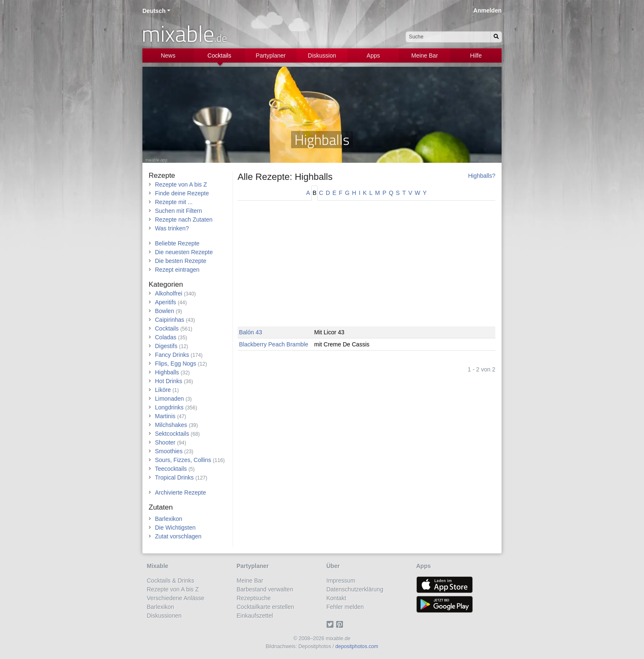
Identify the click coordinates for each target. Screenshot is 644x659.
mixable (184, 33)
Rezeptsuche (254, 598)
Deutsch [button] (154, 11)
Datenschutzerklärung (355, 589)
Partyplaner (271, 56)
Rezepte (162, 175)
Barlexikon (169, 519)
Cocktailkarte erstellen (266, 607)
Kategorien (166, 284)
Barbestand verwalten (265, 589)
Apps (373, 56)
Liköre (163, 390)
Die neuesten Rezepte (184, 252)
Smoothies (169, 451)
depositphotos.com (357, 646)
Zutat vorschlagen (178, 536)
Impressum (341, 581)
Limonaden (169, 399)
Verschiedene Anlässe (176, 598)
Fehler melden (345, 607)
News (168, 56)
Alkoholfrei (169, 293)
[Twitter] (331, 624)
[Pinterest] (341, 624)
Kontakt (336, 598)
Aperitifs (166, 302)
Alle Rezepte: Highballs (285, 177)
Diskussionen (164, 616)
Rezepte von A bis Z (181, 184)
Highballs (167, 372)
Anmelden (487, 10)
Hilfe (476, 56)
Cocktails (219, 56)
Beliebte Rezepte (177, 243)
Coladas (166, 337)
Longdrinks (169, 407)
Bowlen (165, 311)
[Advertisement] (366, 268)
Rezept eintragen (177, 270)
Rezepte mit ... (174, 202)
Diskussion (322, 56)
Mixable (158, 566)
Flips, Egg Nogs (176, 364)
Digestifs (166, 346)
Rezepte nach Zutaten (184, 220)
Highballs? (482, 176)
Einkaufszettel (255, 616)
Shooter (165, 442)
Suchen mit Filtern (179, 211)
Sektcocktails (172, 434)
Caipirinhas (170, 320)
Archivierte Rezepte (180, 492)
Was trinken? (172, 228)
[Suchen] (496, 37)
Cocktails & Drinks (171, 581)
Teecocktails (171, 469)
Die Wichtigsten (175, 528)
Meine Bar (425, 56)
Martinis (165, 416)
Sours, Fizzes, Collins (183, 460)
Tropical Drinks (174, 477)
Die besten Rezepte (181, 261)
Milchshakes (171, 425)
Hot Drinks (169, 381)
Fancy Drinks (172, 355)
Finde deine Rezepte (182, 193)
